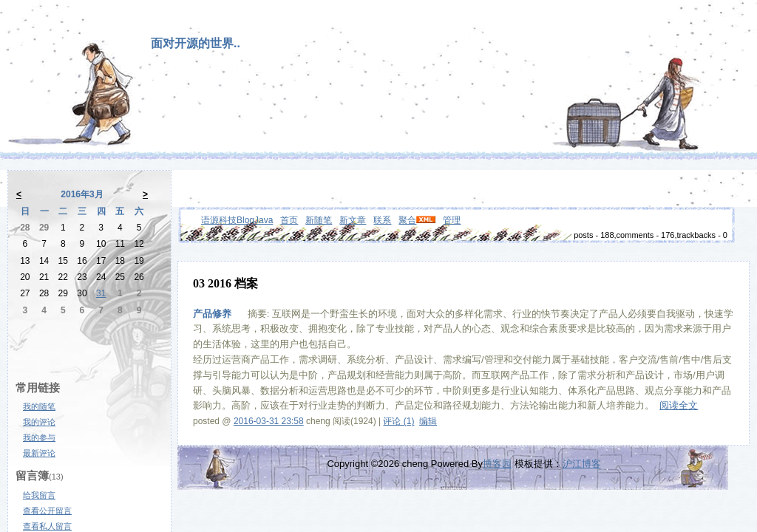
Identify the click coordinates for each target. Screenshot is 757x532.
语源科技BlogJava (237, 220)
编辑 (428, 421)
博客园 (497, 464)
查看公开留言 (47, 511)
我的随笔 (39, 406)
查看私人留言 (47, 526)
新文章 (353, 220)
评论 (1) (398, 421)
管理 (452, 220)
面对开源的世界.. (196, 43)
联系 (382, 220)
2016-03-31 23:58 (269, 421)
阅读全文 (679, 405)
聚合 (407, 220)
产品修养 (212, 314)
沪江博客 (582, 464)
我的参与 (39, 437)
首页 (289, 220)
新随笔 (319, 220)
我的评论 (39, 422)
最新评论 (39, 453)
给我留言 (39, 495)
